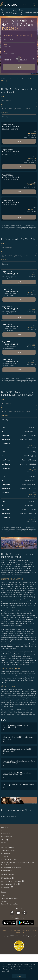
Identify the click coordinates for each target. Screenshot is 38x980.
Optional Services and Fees (10, 904)
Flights (11, 78)
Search (19, 67)
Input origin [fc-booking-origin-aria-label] (7, 46)
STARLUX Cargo (7, 878)
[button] (23, 35)
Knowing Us (5, 831)
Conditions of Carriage (8, 851)
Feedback (4, 901)
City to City (17, 930)
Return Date (24, 58)
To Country (4, 930)
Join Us (5, 840)
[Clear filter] (35, 109)
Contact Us (5, 895)
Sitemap (4, 843)
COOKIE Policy (6, 856)
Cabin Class (4, 113)
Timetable (9, 12)
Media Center (5, 834)
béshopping (25, 4)
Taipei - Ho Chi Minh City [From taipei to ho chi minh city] (9, 817)
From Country (20, 932)
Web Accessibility (7, 870)
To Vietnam (20, 78)
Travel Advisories (6, 837)
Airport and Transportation (10, 898)
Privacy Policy (6, 971)
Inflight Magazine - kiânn (10, 884)
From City (34, 930)
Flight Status (15, 12)
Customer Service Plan (8, 859)
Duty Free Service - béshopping (12, 881)
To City (11, 930)
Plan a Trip (3, 12)
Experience (28, 12)
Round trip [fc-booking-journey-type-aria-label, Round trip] (7, 35)
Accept (19, 976)
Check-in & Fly (21, 12)
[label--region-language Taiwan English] (35, 4)
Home (3, 78)
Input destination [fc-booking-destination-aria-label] (9, 53)
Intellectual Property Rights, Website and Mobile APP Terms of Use (18, 863)
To (4, 51)
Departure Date (8, 58)
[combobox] (20, 100)
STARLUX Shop (7, 887)
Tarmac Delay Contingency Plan (11, 867)
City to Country (26, 930)
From (5, 44)
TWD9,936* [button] (10, 28)
